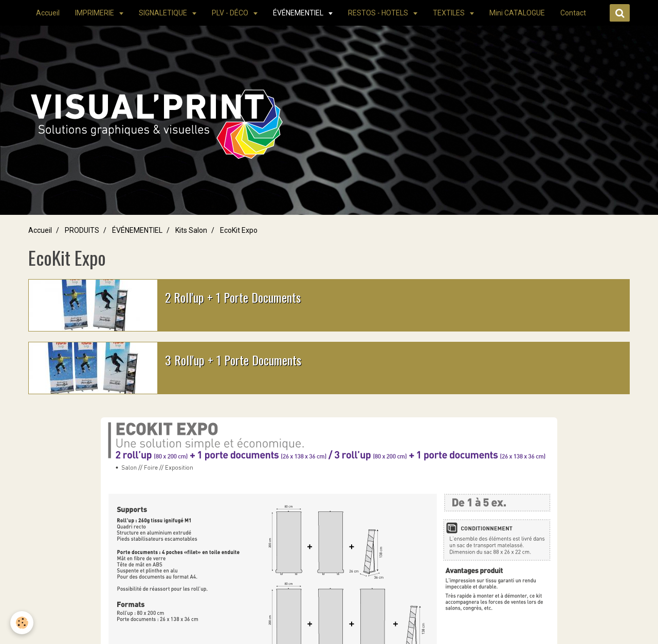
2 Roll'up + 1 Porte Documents (233, 297)
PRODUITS (82, 230)
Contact (573, 13)
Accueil (48, 13)
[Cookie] (22, 623)
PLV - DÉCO (231, 13)
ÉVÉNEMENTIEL (299, 13)
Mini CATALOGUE (517, 13)
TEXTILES (450, 13)
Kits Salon (191, 230)
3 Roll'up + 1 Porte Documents (233, 360)
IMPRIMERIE (95, 13)
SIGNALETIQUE (164, 13)
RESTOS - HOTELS (379, 13)
